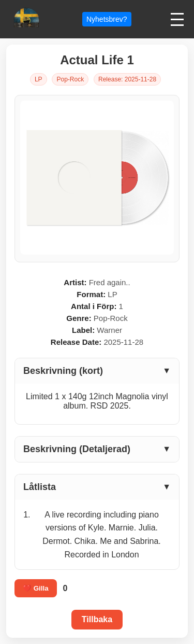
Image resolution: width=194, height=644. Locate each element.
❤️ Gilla (36, 588)
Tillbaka (97, 619)
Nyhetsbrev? (107, 19)
